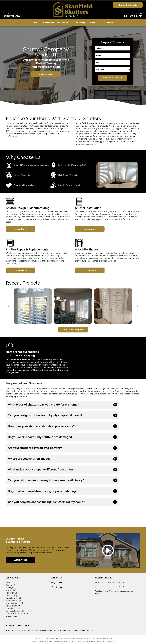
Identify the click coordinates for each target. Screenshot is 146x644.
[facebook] (52, 587)
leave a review (24, 370)
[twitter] (56, 587)
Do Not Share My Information (54, 638)
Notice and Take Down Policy (86, 638)
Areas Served (12, 616)
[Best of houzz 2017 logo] (118, 518)
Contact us (117, 141)
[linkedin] (61, 587)
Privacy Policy (38, 638)
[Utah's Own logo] (73, 518)
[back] (9, 306)
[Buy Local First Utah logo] (28, 518)
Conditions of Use (70, 638)
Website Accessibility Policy (104, 638)
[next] (137, 306)
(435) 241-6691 (133, 16)
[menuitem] (34, 23)
